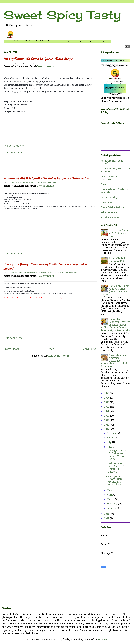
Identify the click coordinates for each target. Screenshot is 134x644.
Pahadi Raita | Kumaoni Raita (118, 260)
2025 (107, 393)
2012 (107, 518)
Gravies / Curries (29, 63)
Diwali (104, 184)
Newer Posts (12, 349)
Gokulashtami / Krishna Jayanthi (115, 191)
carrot (14, 63)
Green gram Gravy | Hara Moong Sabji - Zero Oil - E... (115, 480)
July (109, 442)
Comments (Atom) (58, 356)
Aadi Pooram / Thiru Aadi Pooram (115, 170)
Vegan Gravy (82, 41)
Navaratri (106, 202)
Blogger (103, 640)
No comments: (46, 66)
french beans (20, 63)
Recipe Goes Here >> (15, 146)
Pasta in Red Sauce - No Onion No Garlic (120, 233)
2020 (107, 416)
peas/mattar (49, 63)
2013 (107, 514)
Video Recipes (50, 41)
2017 (107, 429)
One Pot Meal (61, 273)
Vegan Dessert (106, 41)
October (112, 433)
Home (51, 349)
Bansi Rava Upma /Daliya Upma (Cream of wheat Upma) (115, 290)
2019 (107, 420)
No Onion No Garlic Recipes (12, 41)
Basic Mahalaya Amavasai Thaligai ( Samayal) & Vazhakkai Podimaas (114, 361)
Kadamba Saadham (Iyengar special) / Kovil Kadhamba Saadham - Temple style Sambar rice (116, 325)
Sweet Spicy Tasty (62, 15)
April (110, 495)
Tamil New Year (110, 218)
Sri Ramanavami (110, 213)
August (111, 438)
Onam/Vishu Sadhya (112, 207)
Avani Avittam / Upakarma (110, 178)
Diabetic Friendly (39, 41)
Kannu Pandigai (110, 197)
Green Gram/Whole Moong (30, 273)
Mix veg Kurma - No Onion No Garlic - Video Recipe (38, 59)
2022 (107, 407)
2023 (107, 402)
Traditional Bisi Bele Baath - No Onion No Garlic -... (116, 468)
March (111, 499)
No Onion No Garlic (40, 63)
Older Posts (89, 349)
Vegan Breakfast (71, 41)
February (112, 504)
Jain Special (41, 273)
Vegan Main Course (94, 41)
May (110, 490)
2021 (107, 411)
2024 (107, 398)
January (112, 508)
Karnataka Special (17, 182)
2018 (107, 425)
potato (55, 63)
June (110, 447)
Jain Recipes (60, 41)
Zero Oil (76, 273)
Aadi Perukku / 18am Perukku (112, 162)
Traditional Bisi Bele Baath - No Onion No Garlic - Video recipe (46, 178)
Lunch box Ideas (27, 41)
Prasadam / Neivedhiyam (42, 182)
